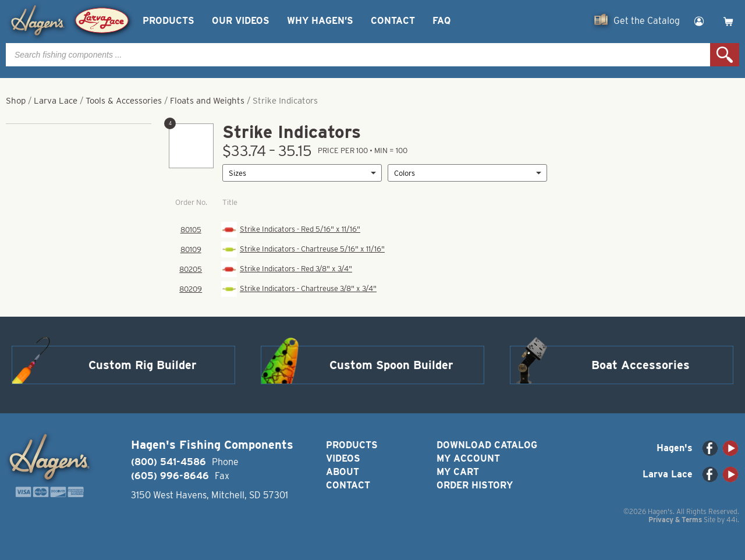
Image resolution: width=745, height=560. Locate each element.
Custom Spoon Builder (391, 365)
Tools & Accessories (124, 101)
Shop (16, 101)
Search (725, 55)
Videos (343, 458)
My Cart (458, 472)
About (343, 472)
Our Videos (241, 21)
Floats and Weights (207, 101)
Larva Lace (56, 101)
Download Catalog (487, 445)
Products (168, 21)
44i (732, 520)
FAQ (441, 21)
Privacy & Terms (675, 520)
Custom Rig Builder (143, 365)
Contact (393, 21)
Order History (475, 485)
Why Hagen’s (320, 21)
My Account (468, 458)
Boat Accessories (641, 365)
